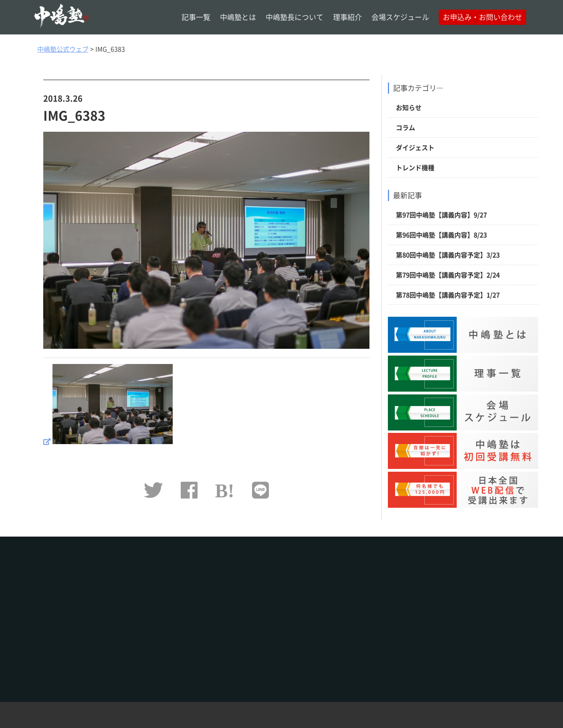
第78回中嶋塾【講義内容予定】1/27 (448, 295)
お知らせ (409, 107)
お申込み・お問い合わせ (482, 17)
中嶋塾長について (295, 17)
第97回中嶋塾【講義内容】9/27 (441, 215)
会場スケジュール (400, 17)
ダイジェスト (415, 147)
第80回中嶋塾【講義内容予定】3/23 (448, 255)
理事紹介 (347, 17)
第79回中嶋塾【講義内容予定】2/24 (448, 275)
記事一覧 (196, 17)
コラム (406, 127)
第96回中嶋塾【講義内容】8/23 (441, 235)
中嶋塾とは (238, 17)
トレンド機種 (415, 167)
